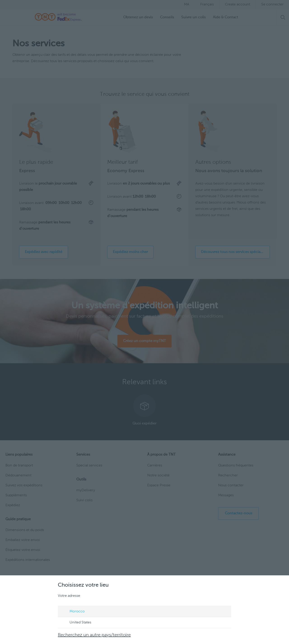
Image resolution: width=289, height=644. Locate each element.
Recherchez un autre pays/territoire (94, 635)
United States (76, 623)
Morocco (73, 612)
